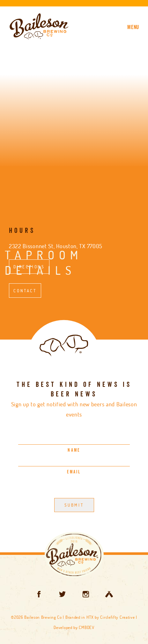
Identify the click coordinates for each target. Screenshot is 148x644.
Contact (25, 290)
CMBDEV (86, 627)
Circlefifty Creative (117, 617)
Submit (74, 505)
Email (74, 472)
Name (74, 450)
